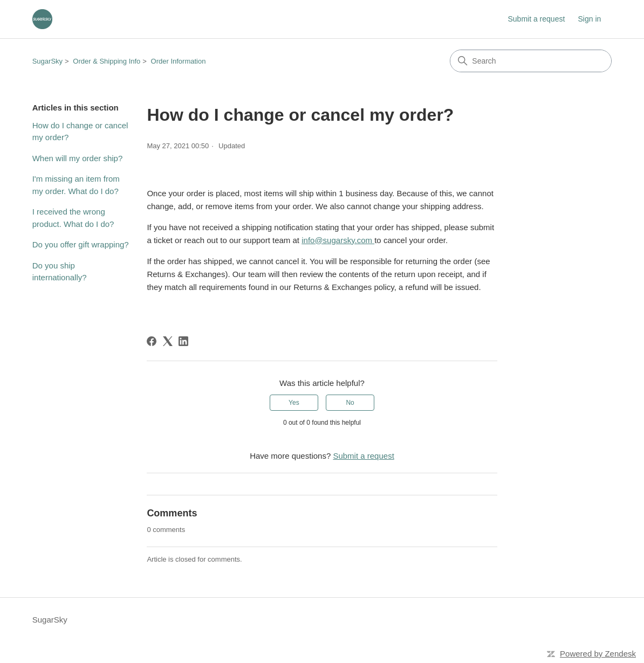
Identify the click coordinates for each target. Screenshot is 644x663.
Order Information (179, 61)
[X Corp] (168, 341)
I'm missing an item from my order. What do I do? (76, 185)
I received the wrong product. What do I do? (73, 218)
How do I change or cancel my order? (80, 132)
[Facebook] (152, 341)
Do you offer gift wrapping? (81, 244)
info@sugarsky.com (338, 240)
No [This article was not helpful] (350, 403)
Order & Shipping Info (107, 61)
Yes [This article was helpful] (294, 403)
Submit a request (536, 19)
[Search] (531, 61)
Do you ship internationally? (60, 272)
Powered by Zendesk (598, 654)
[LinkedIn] (183, 341)
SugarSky (47, 61)
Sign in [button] (589, 19)
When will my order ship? (78, 158)
